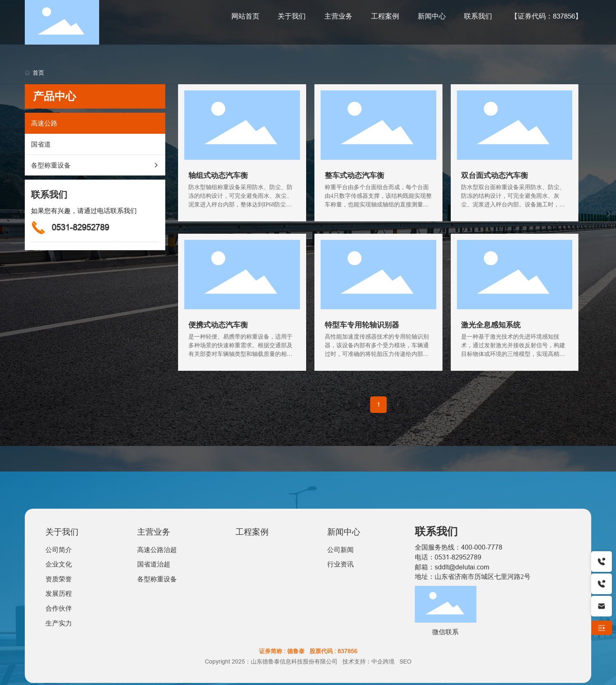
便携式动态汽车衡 (218, 325)
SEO (406, 661)
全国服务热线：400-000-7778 (459, 547)
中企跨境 (383, 661)
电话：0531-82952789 (448, 557)
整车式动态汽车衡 (354, 175)
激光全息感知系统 (491, 325)
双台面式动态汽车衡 (495, 175)
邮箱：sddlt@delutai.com (452, 567)
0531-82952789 (80, 227)
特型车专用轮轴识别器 (362, 325)
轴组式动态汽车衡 (218, 175)
